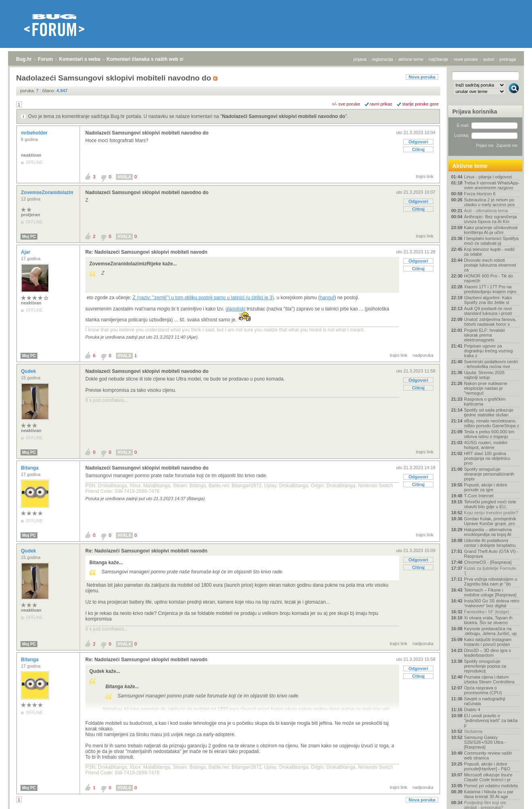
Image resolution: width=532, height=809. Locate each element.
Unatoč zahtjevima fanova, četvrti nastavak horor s (490, 322)
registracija (383, 59)
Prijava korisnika (475, 112)
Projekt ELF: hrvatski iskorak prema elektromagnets (484, 335)
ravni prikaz (381, 104)
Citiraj (418, 149)
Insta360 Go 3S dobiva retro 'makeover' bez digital (492, 603)
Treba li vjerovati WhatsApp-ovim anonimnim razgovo (492, 185)
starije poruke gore (420, 104)
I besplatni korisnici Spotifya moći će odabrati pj (491, 241)
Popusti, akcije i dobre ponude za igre (486, 487)
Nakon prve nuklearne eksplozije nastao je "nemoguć (486, 388)
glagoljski (235, 309)
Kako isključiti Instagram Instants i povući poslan (488, 642)
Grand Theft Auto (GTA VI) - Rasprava (491, 554)
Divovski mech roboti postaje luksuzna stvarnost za (490, 265)
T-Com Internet (479, 496)
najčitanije (438, 59)
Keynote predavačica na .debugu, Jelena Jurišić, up (490, 631)
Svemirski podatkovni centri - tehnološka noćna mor (491, 364)
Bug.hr (24, 59)
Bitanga (30, 468)
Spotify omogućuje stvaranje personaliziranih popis (489, 474)
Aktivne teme (470, 166)
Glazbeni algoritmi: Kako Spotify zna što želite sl (488, 300)
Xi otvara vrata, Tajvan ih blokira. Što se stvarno (488, 620)
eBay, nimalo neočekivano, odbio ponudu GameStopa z (492, 423)
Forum (45, 59)
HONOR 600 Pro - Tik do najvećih (489, 278)
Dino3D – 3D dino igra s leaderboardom (488, 653)
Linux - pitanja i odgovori (488, 177)
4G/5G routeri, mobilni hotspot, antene (486, 445)
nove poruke (466, 59)
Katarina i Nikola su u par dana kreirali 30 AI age (489, 794)
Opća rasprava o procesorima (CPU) (483, 690)
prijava (360, 59)
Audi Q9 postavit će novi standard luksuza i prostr (488, 311)
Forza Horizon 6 (480, 194)
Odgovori (418, 142)
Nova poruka (422, 77)
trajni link (425, 176)
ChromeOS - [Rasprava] (488, 562)
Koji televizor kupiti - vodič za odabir (490, 252)
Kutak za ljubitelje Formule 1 (490, 571)
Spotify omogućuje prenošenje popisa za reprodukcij (485, 666)
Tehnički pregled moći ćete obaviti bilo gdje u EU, (490, 504)
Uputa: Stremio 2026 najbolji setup (484, 375)
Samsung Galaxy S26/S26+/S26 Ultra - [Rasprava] (485, 742)
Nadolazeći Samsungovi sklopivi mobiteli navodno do (284, 116)
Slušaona (473, 731)
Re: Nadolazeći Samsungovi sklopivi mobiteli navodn (146, 252)
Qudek (29, 371)
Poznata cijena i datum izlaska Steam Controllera (489, 679)
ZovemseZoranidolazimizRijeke (57, 192)
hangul (327, 298)
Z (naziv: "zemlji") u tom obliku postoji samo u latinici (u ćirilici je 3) (203, 298)
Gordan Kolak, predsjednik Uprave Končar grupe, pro (490, 521)
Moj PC (29, 237)
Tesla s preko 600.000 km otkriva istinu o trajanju (489, 434)
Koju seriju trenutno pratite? (491, 513)
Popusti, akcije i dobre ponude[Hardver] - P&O (487, 766)
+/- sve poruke (346, 104)
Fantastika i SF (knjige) (487, 612)
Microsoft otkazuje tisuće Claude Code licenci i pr (488, 777)
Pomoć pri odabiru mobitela (491, 786)
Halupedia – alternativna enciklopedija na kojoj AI (488, 532)
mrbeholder (35, 133)
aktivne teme (411, 59)
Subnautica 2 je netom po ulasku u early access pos (489, 202)
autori (489, 59)
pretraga (508, 59)
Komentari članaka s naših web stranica (152, 59)
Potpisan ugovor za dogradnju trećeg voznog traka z (488, 351)
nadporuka (423, 355)
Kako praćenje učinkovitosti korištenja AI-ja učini (491, 230)
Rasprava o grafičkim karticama (485, 401)
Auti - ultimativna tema (486, 211)
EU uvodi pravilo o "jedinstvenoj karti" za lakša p (491, 720)
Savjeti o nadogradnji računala (485, 701)
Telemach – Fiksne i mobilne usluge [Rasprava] (490, 592)
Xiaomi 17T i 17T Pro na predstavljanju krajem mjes (490, 289)
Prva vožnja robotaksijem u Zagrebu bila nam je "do (491, 581)
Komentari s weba (80, 59)
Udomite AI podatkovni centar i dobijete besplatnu (490, 543)
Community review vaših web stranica (488, 755)
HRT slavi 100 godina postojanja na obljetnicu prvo (487, 458)
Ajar (26, 252)
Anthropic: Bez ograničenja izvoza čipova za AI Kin (490, 219)
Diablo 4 (472, 710)
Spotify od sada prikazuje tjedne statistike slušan (489, 412)
